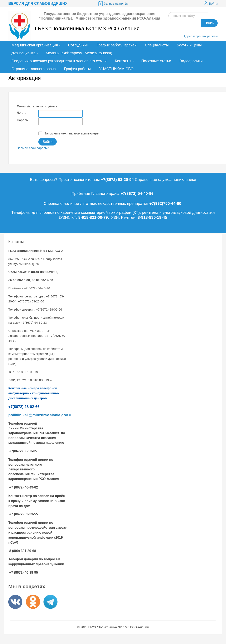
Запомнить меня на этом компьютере (68, 133)
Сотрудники (78, 45)
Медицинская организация (35, 45)
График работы (78, 69)
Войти (210, 4)
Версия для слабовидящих (38, 4)
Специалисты (157, 45)
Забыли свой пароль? (33, 148)
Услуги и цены (189, 45)
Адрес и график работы (201, 36)
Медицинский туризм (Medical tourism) (79, 53)
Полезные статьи (156, 61)
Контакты (123, 61)
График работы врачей (117, 45)
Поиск (209, 23)
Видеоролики (191, 61)
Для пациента (24, 53)
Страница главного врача (34, 69)
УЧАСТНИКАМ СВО (116, 69)
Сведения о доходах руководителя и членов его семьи (59, 61)
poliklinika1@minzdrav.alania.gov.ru (40, 415)
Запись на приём (113, 4)
